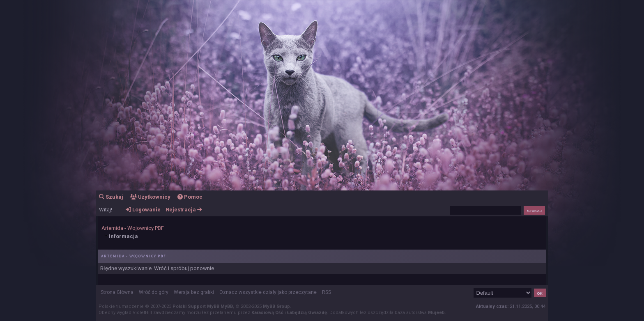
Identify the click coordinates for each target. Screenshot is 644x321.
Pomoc (190, 197)
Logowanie (143, 210)
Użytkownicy (150, 197)
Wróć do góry (154, 292)
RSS (327, 292)
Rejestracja (184, 210)
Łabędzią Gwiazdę (307, 313)
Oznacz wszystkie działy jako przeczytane (268, 292)
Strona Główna (117, 292)
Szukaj (111, 197)
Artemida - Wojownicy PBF (133, 228)
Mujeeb (436, 313)
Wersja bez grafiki (194, 292)
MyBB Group (276, 306)
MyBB (227, 306)
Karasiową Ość (267, 313)
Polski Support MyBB (196, 306)
